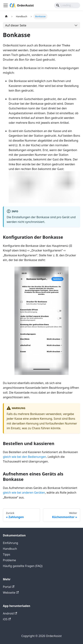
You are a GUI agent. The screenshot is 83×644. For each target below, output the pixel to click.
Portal (9, 587)
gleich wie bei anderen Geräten (24, 493)
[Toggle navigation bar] (6, 5)
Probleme (9, 560)
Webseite (11, 593)
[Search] (67, 5)
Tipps (6, 554)
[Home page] (6, 16)
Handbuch (10, 549)
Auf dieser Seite (16, 25)
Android (10, 613)
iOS (7, 619)
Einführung (10, 543)
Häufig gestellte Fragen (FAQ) (23, 566)
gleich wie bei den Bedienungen (25, 457)
